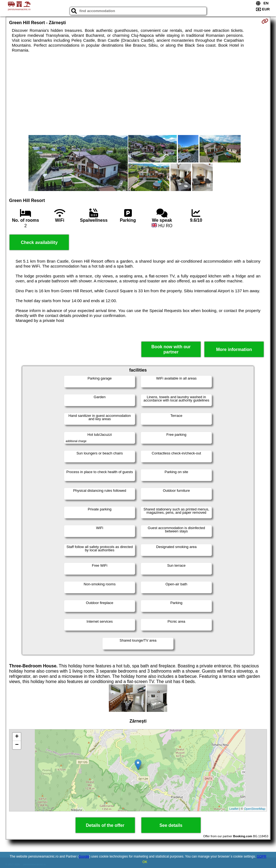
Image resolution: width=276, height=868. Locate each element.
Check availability (39, 242)
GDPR (262, 856)
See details (171, 825)
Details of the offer (105, 825)
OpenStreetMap (255, 809)
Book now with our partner (171, 349)
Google (84, 856)
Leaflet (234, 809)
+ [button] (17, 737)
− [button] (17, 745)
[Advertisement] (138, 94)
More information (234, 349)
